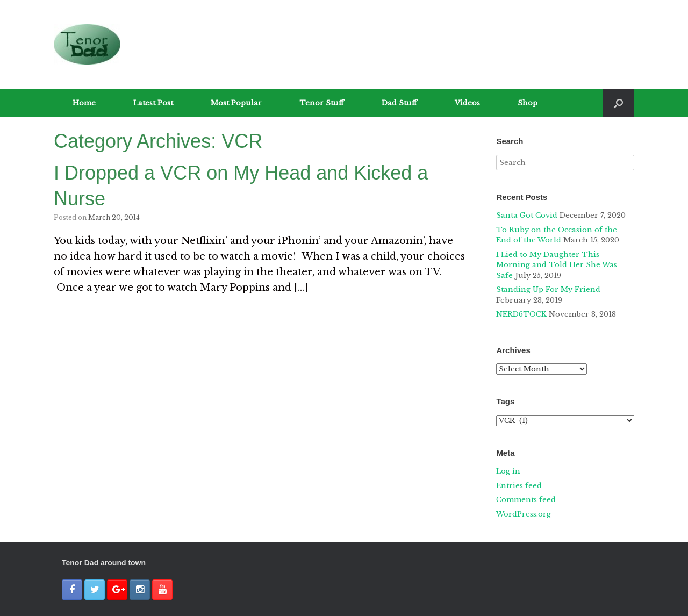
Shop (528, 103)
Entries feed (519, 486)
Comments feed (526, 500)
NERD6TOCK (521, 314)
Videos (467, 103)
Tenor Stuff (322, 103)
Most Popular (236, 103)
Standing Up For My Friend (548, 289)
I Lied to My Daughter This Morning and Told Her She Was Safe (557, 265)
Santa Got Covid (527, 215)
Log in (508, 471)
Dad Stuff (399, 103)
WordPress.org (524, 514)
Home (84, 103)
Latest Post (153, 103)
